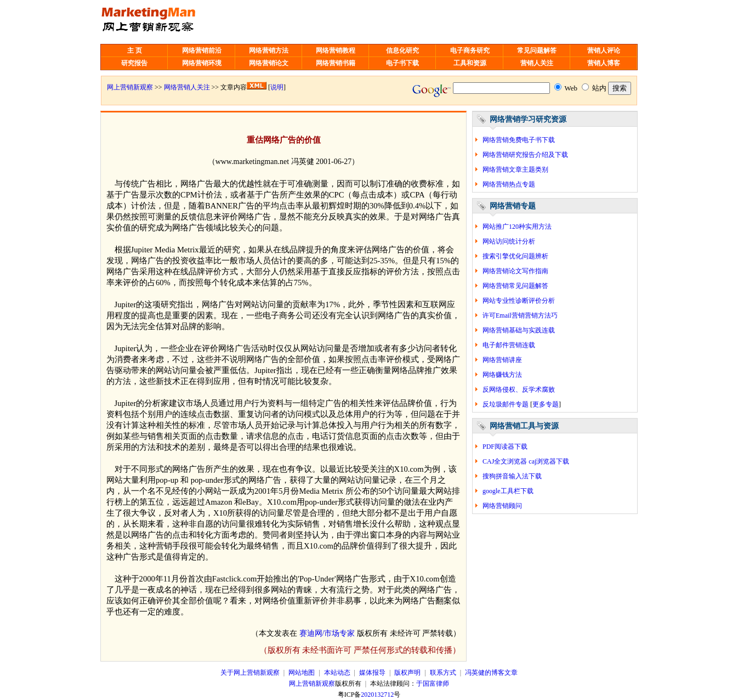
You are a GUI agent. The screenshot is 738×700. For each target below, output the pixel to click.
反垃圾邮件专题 (506, 404)
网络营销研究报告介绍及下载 (525, 155)
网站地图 (302, 673)
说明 (277, 87)
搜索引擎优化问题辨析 (515, 256)
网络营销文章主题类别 (515, 170)
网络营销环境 (202, 63)
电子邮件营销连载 (509, 345)
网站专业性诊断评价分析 (519, 301)
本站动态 (337, 673)
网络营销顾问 (502, 506)
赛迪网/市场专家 (327, 633)
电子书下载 (402, 63)
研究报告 (134, 63)
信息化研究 (402, 50)
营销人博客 (604, 63)
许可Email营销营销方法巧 (520, 315)
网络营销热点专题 (509, 184)
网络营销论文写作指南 (515, 271)
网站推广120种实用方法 (517, 227)
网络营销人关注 (187, 87)
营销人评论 (604, 50)
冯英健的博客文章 (491, 673)
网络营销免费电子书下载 (519, 140)
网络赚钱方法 (502, 375)
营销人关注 (537, 63)
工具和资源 (470, 63)
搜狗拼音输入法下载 (512, 476)
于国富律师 (433, 684)
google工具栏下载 (508, 491)
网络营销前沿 (202, 50)
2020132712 (377, 695)
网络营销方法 (269, 50)
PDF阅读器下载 (505, 447)
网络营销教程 (336, 50)
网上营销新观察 (130, 87)
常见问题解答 (537, 50)
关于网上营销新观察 (250, 673)
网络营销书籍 (336, 63)
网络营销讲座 (502, 360)
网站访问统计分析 (509, 241)
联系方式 (443, 673)
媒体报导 (372, 673)
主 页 (135, 50)
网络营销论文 (269, 63)
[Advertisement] (378, 22)
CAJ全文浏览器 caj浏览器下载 (526, 461)
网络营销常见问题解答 (515, 286)
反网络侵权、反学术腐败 (519, 389)
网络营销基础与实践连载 (519, 330)
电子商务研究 (470, 50)
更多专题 (546, 404)
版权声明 (407, 673)
